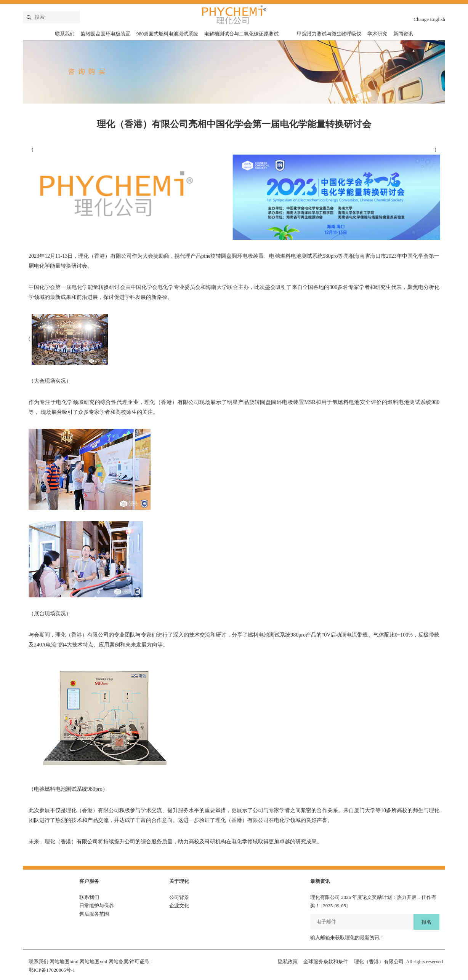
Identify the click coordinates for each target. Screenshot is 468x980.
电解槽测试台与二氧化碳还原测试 (241, 34)
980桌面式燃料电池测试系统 (167, 34)
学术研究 (377, 34)
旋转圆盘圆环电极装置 (106, 34)
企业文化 (179, 906)
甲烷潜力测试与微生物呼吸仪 (329, 34)
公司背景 (179, 897)
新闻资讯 (403, 34)
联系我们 (65, 34)
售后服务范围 (94, 914)
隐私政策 (288, 962)
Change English (429, 19)
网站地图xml (93, 962)
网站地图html (64, 962)
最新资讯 (320, 881)
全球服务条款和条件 (326, 962)
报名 (426, 922)
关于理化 (179, 881)
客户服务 (89, 881)
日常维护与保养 (97, 906)
